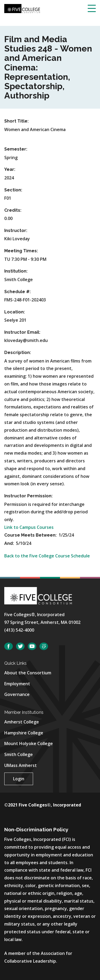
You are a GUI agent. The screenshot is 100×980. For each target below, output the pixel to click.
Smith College (19, 754)
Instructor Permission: (28, 496)
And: (10, 543)
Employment (17, 684)
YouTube (32, 646)
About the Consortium (28, 673)
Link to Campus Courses (29, 527)
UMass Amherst (21, 765)
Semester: (16, 149)
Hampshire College (24, 733)
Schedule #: (17, 292)
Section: (13, 190)
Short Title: (16, 121)
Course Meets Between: (31, 535)
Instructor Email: (22, 332)
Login (19, 779)
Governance (17, 694)
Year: (10, 169)
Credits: (13, 210)
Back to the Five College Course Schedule (47, 556)
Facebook (9, 646)
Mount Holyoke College (29, 743)
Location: (15, 312)
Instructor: (16, 231)
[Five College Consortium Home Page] (22, 8)
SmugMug (44, 646)
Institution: (16, 271)
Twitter (20, 646)
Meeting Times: (21, 251)
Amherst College (22, 722)
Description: (18, 353)
